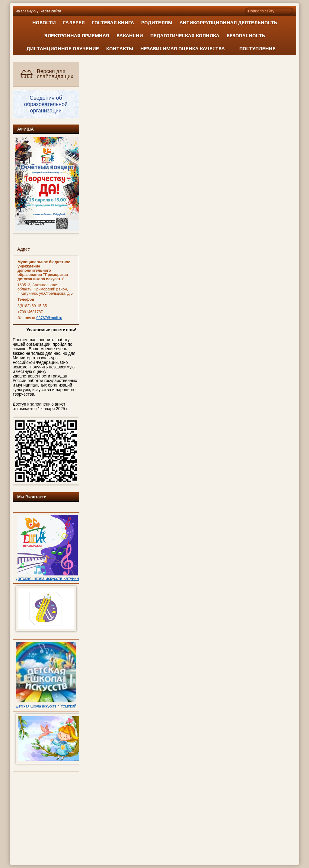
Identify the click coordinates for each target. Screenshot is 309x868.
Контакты (120, 49)
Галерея (74, 23)
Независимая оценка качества (183, 49)
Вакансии (130, 36)
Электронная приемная (77, 36)
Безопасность (246, 36)
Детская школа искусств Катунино (49, 579)
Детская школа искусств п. (38, 706)
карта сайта (51, 11)
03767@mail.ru (49, 318)
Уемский (68, 706)
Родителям (157, 23)
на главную (26, 11)
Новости (44, 23)
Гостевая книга (113, 23)
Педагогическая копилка (185, 36)
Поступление (257, 49)
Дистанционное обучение (63, 49)
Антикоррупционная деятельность (228, 23)
